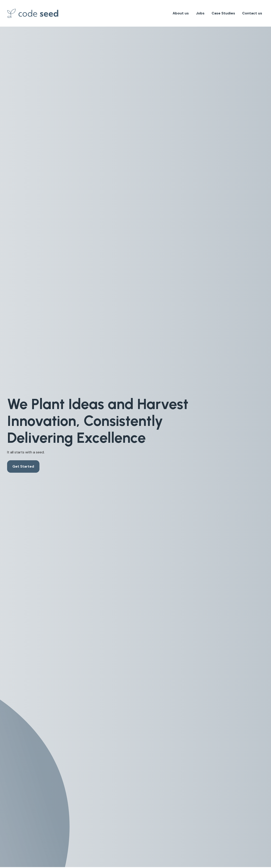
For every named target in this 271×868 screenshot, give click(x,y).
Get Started (23, 466)
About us (181, 13)
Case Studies (223, 13)
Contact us (252, 13)
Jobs (200, 13)
